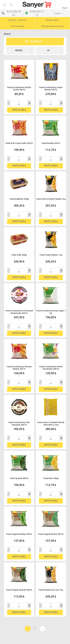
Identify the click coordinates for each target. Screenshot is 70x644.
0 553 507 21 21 (37, 13)
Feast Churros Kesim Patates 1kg (51, 199)
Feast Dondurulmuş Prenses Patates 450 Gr (19, 368)
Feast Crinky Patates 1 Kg (51, 255)
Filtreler (36, 41)
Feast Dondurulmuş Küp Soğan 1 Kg (51, 312)
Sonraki (42, 629)
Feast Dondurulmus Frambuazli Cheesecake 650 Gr (19, 312)
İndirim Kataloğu (17, 26)
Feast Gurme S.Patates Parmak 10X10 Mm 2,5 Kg (51, 424)
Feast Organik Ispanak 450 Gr (19, 590)
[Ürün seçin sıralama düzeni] (20, 50)
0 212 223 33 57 (14, 13)
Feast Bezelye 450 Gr (51, 143)
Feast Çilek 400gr (19, 255)
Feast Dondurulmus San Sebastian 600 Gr (19, 424)
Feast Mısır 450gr (51, 478)
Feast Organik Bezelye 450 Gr (19, 534)
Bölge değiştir (53, 20)
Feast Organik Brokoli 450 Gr (51, 534)
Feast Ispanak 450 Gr (19, 478)
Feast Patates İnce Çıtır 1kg (51, 590)
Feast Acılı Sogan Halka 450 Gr (19, 143)
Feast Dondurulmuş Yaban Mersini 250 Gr (51, 89)
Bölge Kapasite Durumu (53, 26)
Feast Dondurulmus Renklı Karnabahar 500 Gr (51, 368)
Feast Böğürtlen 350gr (19, 199)
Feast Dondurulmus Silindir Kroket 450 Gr (19, 89)
